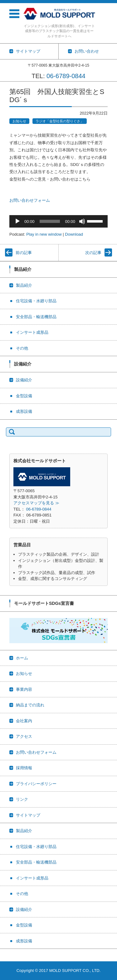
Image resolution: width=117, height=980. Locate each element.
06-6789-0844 (66, 76)
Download (74, 234)
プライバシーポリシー (36, 784)
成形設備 (24, 411)
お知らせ (19, 121)
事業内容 (24, 689)
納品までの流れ (30, 705)
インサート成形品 (32, 332)
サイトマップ (28, 815)
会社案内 (24, 721)
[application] (58, 221)
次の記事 (93, 253)
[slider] (50, 221)
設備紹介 (24, 380)
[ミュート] (82, 221)
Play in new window (44, 234)
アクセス (24, 736)
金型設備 (24, 396)
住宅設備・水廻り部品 (36, 301)
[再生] (17, 221)
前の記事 (24, 253)
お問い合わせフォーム (30, 200)
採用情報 (24, 768)
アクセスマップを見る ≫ (36, 503)
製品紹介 (24, 285)
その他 (22, 348)
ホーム (22, 658)
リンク (22, 799)
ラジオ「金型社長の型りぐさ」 (60, 121)
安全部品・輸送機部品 (36, 317)
